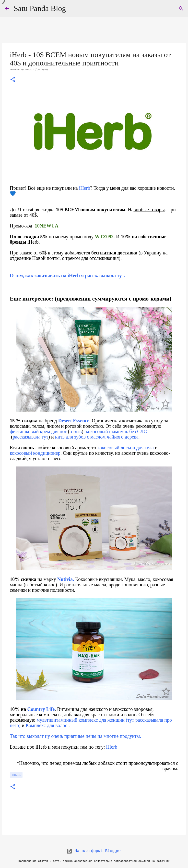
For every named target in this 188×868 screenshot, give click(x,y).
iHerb (85, 188)
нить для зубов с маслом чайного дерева (96, 437)
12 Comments (40, 69)
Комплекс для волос (47, 725)
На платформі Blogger (94, 851)
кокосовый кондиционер (35, 453)
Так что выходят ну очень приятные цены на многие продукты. (75, 736)
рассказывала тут (31, 437)
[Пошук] (181, 9)
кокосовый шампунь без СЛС (116, 431)
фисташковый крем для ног (38, 431)
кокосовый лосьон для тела (125, 448)
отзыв (76, 431)
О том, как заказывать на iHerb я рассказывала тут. (67, 276)
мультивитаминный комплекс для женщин (81, 720)
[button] (13, 80)
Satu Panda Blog (40, 8)
